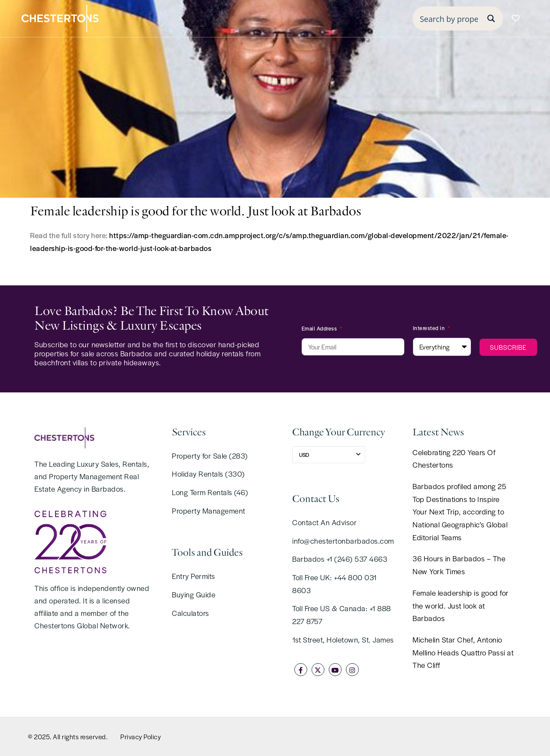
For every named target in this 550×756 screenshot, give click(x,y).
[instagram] (352, 670)
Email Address (320, 328)
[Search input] (449, 18)
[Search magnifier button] (491, 18)
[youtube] (335, 670)
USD (304, 455)
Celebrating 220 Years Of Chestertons (454, 459)
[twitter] (318, 670)
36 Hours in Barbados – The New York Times (459, 565)
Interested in (430, 328)
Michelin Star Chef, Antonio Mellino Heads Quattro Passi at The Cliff (463, 652)
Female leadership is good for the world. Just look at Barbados (461, 605)
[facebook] (301, 670)
